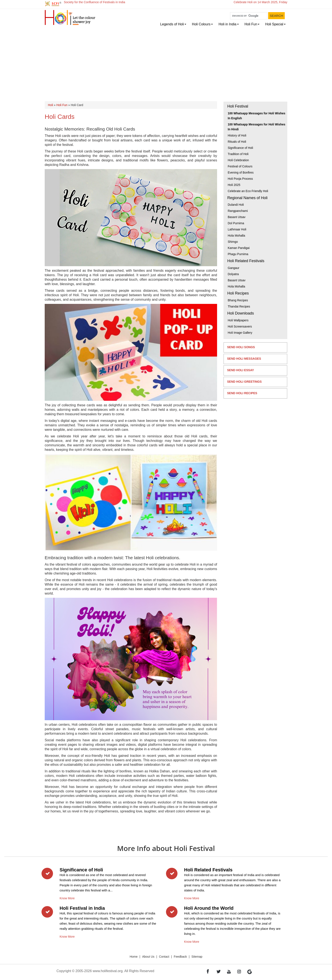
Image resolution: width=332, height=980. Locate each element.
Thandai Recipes (239, 306)
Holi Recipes (238, 293)
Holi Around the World (209, 908)
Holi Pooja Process (240, 179)
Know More (67, 897)
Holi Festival (238, 106)
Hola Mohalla (236, 236)
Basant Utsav (237, 217)
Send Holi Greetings (244, 382)
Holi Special (274, 24)
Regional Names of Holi (247, 198)
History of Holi (237, 135)
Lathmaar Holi (237, 229)
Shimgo (233, 242)
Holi (50, 105)
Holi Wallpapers (238, 320)
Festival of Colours (240, 166)
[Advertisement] (166, 60)
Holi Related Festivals (246, 261)
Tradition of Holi (238, 154)
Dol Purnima (236, 223)
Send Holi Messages (244, 359)
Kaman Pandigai (239, 248)
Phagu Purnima (238, 254)
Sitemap (197, 957)
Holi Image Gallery (240, 333)
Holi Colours (201, 24)
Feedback (180, 957)
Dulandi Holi (236, 205)
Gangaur (233, 268)
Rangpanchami (238, 211)
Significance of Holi (240, 148)
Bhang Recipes (238, 300)
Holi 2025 (234, 185)
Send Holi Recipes (242, 393)
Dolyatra (233, 274)
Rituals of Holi (237, 142)
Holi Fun (251, 24)
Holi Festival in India (82, 908)
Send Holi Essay (240, 370)
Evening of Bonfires (241, 172)
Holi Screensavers (240, 326)
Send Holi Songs (241, 347)
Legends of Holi (172, 24)
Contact (164, 957)
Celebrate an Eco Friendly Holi (248, 191)
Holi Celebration (238, 160)
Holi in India (228, 24)
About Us (148, 957)
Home (134, 957)
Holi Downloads (241, 313)
